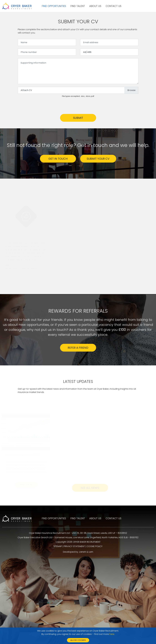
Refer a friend (78, 348)
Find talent (78, 6)
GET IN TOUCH (58, 159)
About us (95, 6)
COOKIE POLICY (95, 546)
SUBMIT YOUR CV (98, 159)
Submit (78, 118)
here (112, 634)
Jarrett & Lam (86, 552)
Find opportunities (54, 6)
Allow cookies (78, 640)
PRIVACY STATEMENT (74, 546)
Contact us (113, 6)
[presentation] (39, 106)
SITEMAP (58, 546)
